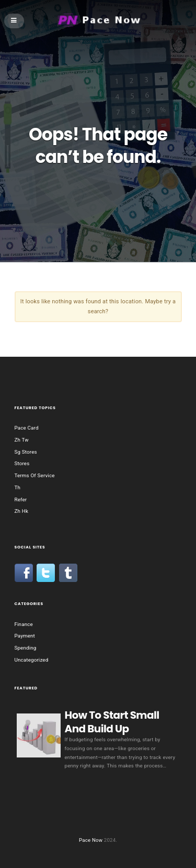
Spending (26, 648)
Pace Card (27, 428)
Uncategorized (32, 660)
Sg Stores (26, 452)
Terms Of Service (35, 475)
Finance (24, 624)
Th (18, 487)
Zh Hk (22, 511)
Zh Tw (22, 440)
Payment (25, 636)
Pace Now (91, 840)
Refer (21, 499)
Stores (22, 463)
